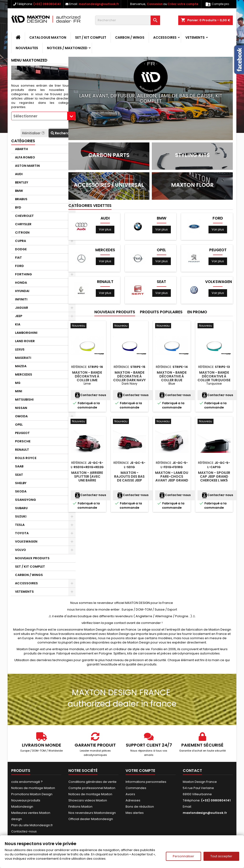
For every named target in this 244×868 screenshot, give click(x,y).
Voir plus (105, 229)
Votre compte (140, 771)
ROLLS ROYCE (26, 458)
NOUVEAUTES (27, 48)
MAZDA (21, 366)
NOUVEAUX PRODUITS (32, 558)
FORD (19, 266)
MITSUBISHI (24, 400)
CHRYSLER (23, 224)
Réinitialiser (34, 133)
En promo (197, 312)
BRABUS (21, 199)
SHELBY (21, 483)
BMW (19, 191)
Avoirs (130, 794)
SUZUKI (21, 516)
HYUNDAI (22, 291)
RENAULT (22, 450)
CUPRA (20, 241)
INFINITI (21, 299)
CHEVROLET (24, 216)
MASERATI (23, 358)
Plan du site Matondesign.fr (32, 825)
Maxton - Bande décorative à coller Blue (172, 376)
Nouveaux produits (115, 312)
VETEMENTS (195, 37)
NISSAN (21, 408)
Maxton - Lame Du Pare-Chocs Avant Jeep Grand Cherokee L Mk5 (172, 478)
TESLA (20, 525)
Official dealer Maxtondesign (91, 819)
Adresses (133, 800)
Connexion (155, 4)
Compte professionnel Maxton (92, 788)
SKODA (21, 491)
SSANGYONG (25, 500)
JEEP (19, 316)
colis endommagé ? (27, 782)
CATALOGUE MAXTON (48, 37)
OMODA (21, 416)
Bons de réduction (140, 807)
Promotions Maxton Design (32, 794)
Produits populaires (161, 312)
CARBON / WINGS (130, 37)
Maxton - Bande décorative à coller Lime (87, 376)
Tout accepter (221, 856)
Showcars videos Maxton (88, 800)
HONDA (21, 283)
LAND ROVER (25, 341)
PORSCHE (23, 441)
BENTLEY (22, 182)
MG (18, 383)
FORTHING (23, 274)
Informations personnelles (146, 782)
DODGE (21, 249)
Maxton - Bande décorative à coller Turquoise (214, 376)
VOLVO (20, 550)
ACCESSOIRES (165, 37)
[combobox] (43, 116)
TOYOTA (22, 533)
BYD (18, 207)
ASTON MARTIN (27, 166)
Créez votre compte (183, 4)
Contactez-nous (90, 395)
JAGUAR (22, 308)
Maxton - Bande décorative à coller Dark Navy (129, 376)
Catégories (23, 141)
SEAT (19, 475)
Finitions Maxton (80, 807)
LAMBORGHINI (26, 333)
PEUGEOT (22, 433)
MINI (19, 391)
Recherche (62, 133)
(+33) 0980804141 (47, 4)
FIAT (18, 258)
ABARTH (21, 149)
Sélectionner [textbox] (25, 116)
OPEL (19, 425)
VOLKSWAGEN (26, 541)
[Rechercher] (128, 20)
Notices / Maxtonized (67, 48)
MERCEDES (24, 374)
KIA (18, 324)
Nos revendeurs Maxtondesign (92, 813)
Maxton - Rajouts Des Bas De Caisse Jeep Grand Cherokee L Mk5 (130, 480)
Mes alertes (135, 813)
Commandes (136, 788)
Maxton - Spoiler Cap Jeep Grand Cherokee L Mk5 (214, 476)
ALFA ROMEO (25, 157)
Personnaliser (183, 856)
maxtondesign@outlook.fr (99, 4)
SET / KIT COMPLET (91, 37)
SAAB (19, 466)
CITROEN (22, 233)
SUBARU (21, 508)
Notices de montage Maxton (33, 788)
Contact (192, 771)
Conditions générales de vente (92, 782)
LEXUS (20, 349)
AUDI (19, 174)
